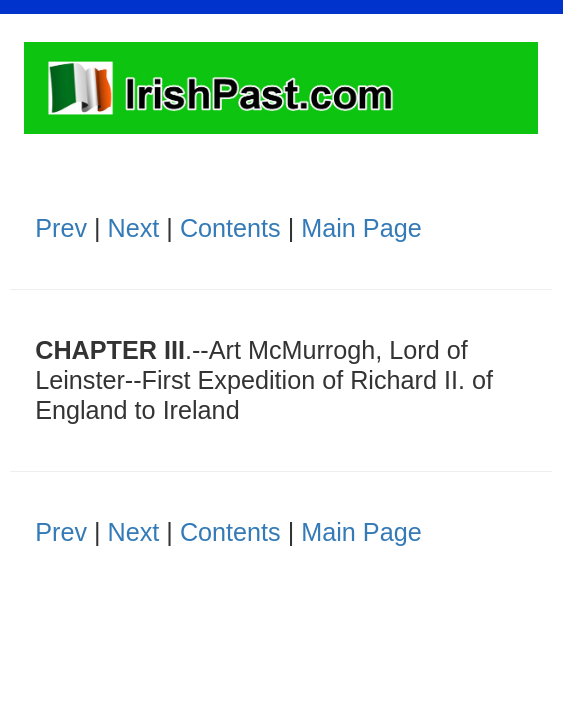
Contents (230, 228)
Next (134, 228)
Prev (61, 228)
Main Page (361, 228)
